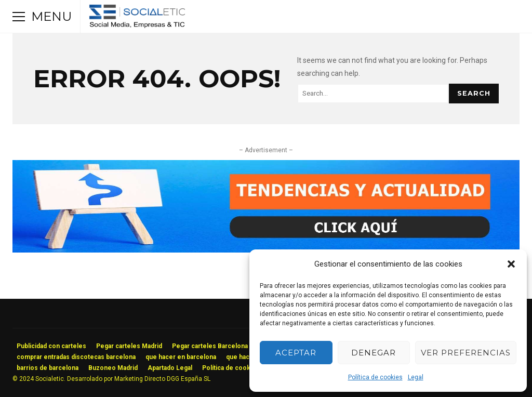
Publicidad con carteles (51, 346)
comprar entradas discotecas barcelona (76, 357)
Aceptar (296, 353)
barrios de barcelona (48, 368)
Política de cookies (375, 377)
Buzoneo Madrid (113, 368)
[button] (511, 264)
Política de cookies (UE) (238, 368)
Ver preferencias (466, 353)
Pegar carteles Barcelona (210, 346)
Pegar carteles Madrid (129, 346)
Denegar (374, 353)
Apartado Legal (170, 368)
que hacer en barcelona (181, 357)
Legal (416, 377)
